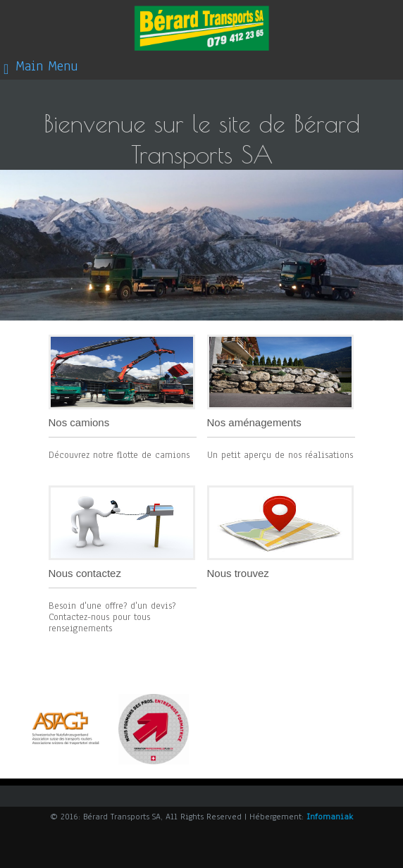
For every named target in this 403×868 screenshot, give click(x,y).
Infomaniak (330, 817)
